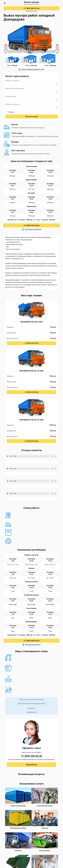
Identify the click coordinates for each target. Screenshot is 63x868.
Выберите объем (11, 96)
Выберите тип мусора (12, 81)
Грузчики (45, 828)
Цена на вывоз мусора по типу (33, 69)
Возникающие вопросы (33, 645)
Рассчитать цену (31, 117)
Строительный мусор (45, 806)
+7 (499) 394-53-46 (31, 8)
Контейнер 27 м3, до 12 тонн (31, 420)
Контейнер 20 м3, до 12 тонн (31, 371)
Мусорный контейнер (18, 828)
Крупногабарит (45, 850)
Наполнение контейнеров (33, 229)
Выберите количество (12, 104)
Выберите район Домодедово (15, 88)
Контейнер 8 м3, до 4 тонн (32, 322)
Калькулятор (31, 765)
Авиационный (31, 712)
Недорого (18, 850)
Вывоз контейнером (18, 806)
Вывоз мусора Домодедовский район (31, 703)
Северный (31, 708)
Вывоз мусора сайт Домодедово (31, 699)
